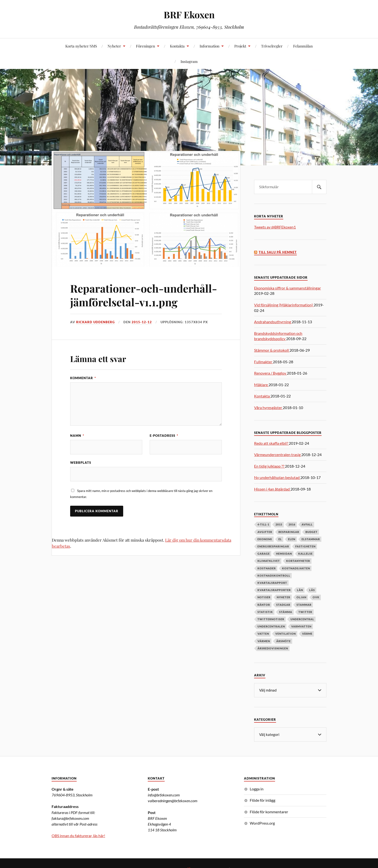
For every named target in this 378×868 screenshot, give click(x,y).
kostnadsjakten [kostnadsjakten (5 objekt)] (296, 568)
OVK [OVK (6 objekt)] (316, 597)
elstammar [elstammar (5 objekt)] (311, 539)
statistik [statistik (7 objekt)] (265, 612)
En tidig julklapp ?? (270, 466)
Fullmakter (263, 362)
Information (209, 46)
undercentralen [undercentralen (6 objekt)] (271, 626)
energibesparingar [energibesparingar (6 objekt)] (273, 546)
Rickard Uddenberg (95, 322)
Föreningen (145, 46)
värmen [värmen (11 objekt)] (264, 641)
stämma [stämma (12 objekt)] (286, 612)
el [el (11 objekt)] (280, 539)
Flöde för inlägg (263, 800)
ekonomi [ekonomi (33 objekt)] (265, 539)
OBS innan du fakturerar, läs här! (78, 835)
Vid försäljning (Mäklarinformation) (284, 305)
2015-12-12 (142, 322)
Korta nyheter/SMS (81, 46)
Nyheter (114, 46)
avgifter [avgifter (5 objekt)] (265, 532)
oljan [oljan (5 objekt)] (301, 597)
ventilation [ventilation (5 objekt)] (286, 634)
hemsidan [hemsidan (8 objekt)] (284, 554)
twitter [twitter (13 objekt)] (305, 612)
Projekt (240, 46)
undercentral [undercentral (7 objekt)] (302, 619)
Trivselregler (272, 46)
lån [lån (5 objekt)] (300, 590)
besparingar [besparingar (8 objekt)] (289, 532)
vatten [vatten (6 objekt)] (263, 634)
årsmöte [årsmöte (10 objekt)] (283, 641)
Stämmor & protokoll (272, 350)
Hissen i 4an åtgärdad (272, 489)
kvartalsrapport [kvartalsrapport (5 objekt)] (272, 583)
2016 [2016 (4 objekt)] (292, 524)
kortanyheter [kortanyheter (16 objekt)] (298, 561)
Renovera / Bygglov (270, 373)
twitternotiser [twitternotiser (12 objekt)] (271, 619)
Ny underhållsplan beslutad (277, 477)
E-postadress (164, 436)
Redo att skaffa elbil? (271, 443)
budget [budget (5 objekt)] (311, 532)
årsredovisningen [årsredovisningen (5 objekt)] (273, 648)
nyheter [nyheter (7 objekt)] (283, 597)
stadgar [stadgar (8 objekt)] (283, 605)
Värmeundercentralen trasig (278, 454)
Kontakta (177, 46)
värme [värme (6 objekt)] (307, 634)
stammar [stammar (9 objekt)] (304, 605)
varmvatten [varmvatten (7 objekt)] (301, 626)
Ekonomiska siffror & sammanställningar (287, 288)
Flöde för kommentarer (269, 811)
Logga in (257, 788)
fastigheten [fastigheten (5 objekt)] (305, 546)
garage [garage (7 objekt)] (264, 554)
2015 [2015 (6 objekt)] (279, 524)
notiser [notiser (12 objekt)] (264, 597)
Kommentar (83, 378)
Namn (77, 436)
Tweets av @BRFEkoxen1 (275, 227)
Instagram (189, 61)
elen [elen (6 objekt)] (292, 539)
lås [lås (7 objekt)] (312, 590)
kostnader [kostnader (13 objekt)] (267, 568)
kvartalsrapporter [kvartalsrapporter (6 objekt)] (274, 590)
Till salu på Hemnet (278, 252)
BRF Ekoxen (189, 15)
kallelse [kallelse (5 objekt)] (305, 554)
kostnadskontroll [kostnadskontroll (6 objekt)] (274, 575)
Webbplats (81, 463)
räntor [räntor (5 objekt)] (264, 605)
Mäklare (261, 385)
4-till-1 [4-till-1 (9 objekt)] (263, 524)
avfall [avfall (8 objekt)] (307, 524)
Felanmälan (303, 46)
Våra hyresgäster (268, 407)
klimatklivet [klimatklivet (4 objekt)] (269, 561)
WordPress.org (262, 823)
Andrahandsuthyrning (273, 322)
